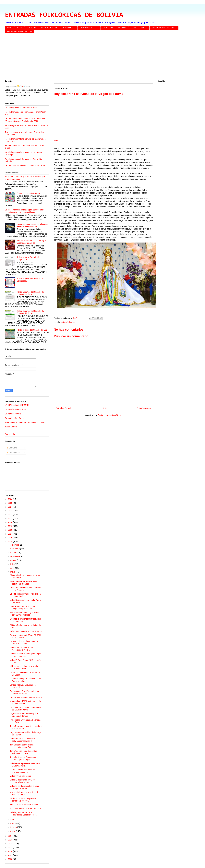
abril (12, 820)
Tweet (56, 140)
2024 (11, 507)
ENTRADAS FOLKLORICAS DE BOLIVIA (64, 15)
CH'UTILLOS (31, 28)
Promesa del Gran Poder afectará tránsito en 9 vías (25, 692)
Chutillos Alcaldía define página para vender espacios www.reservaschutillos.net (24, 211)
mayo (13, 572)
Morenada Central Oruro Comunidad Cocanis (25, 422)
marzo (13, 823)
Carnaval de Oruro (13, 414)
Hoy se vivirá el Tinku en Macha (24, 805)
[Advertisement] (90, 57)
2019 (11, 526)
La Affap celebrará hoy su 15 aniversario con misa (22, 771)
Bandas (19, 28)
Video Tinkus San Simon (21, 776)
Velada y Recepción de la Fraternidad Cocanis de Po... (24, 814)
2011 (11, 848)
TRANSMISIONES (69, 28)
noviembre (15, 549)
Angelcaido (10, 434)
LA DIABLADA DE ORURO (17, 405)
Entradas (12, 448)
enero (13, 831)
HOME (10, 28)
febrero (14, 827)
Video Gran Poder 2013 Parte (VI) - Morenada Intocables (32, 242)
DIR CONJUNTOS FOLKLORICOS (164, 28)
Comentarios (13, 453)
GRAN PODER (108, 28)
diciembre (15, 545)
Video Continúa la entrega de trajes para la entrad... (25, 655)
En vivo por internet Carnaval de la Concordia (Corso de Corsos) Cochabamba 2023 (25, 120)
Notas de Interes (68, 322)
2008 (11, 859)
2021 (11, 518)
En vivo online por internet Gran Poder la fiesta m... (24, 642)
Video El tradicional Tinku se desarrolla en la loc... (22, 781)
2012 (11, 844)
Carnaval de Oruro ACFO (16, 409)
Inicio (106, 408)
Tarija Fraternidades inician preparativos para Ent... (22, 746)
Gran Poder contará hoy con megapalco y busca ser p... (23, 608)
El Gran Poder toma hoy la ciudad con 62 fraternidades (25, 614)
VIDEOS (144, 28)
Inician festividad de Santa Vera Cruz (26, 809)
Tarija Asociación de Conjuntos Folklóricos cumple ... (23, 752)
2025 (11, 503)
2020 (11, 522)
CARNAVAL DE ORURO (49, 28)
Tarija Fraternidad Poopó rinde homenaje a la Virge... (23, 758)
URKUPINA (122, 28)
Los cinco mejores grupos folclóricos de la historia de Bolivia (33, 225)
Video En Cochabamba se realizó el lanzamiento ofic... (26, 667)
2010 (11, 851)
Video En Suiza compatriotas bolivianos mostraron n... (23, 740)
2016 (11, 538)
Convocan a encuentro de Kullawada (26, 697)
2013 (11, 840)
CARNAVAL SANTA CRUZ (89, 28)
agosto (14, 560)
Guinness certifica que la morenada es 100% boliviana (25, 709)
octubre (14, 553)
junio (13, 568)
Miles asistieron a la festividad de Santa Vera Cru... (24, 793)
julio (12, 564)
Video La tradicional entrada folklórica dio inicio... (22, 649)
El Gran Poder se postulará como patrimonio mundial (24, 583)
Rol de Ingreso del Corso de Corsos (20, 31)
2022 (11, 515)
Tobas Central (11, 427)
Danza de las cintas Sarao (28, 193)
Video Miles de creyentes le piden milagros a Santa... (25, 787)
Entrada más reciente (65, 408)
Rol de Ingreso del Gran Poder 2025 (21, 108)
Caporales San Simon (15, 418)
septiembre (15, 556)
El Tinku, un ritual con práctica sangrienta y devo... (23, 800)
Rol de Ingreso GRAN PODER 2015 (26, 631)
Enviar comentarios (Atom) (110, 415)
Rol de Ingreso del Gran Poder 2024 (33, 330)
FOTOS (134, 28)
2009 (11, 855)
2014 (11, 836)
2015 (11, 541)
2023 (11, 511)
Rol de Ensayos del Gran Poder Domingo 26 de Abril (31, 312)
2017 (11, 534)
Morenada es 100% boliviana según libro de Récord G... (26, 702)
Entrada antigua (144, 408)
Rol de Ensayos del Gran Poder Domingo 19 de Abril (31, 293)
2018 (11, 530)
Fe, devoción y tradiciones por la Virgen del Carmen (24, 715)
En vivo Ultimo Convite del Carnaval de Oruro (25, 166)
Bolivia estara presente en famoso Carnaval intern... (25, 765)
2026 (11, 499)
